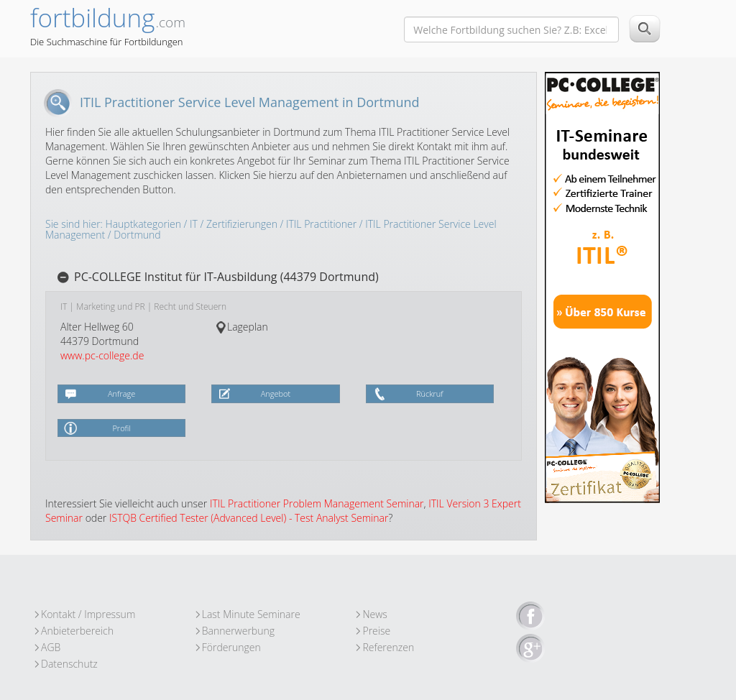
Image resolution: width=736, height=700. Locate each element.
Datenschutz (69, 664)
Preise (376, 631)
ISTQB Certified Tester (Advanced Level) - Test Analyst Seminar (249, 518)
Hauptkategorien (143, 224)
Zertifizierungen (242, 224)
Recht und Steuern (190, 307)
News (374, 614)
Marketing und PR (111, 307)
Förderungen (231, 647)
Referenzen (388, 647)
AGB (51, 647)
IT (194, 224)
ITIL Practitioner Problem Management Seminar (317, 503)
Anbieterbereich (77, 631)
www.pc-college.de (102, 355)
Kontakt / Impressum (88, 614)
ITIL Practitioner (321, 224)
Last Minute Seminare (251, 614)
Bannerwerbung (238, 631)
